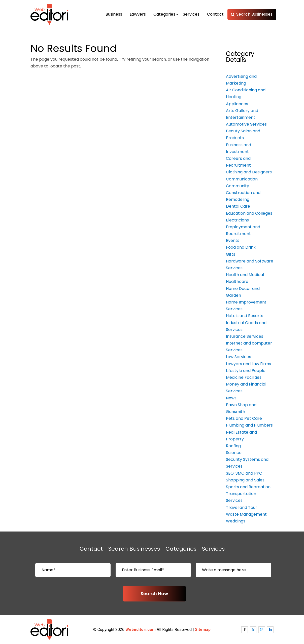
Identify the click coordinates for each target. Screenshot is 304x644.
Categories (164, 14)
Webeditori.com (141, 630)
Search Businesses (254, 14)
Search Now (154, 594)
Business (114, 14)
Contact (215, 14)
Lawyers (138, 14)
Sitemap (203, 630)
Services (191, 14)
